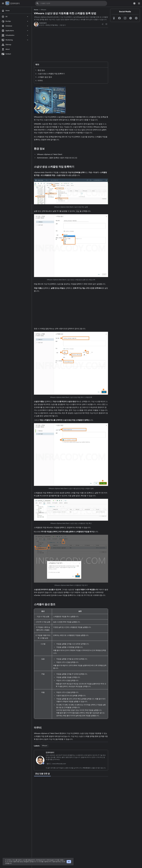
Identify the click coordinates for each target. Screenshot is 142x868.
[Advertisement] (71, 43)
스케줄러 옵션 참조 (45, 77)
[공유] (103, 24)
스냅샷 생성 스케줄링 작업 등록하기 (51, 74)
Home (36, 10)
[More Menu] (139, 3)
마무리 (40, 81)
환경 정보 (41, 70)
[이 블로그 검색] (38, 3)
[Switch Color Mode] (134, 3)
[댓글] (106, 24)
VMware (43, 10)
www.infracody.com (59, 764)
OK (69, 862)
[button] (114, 18)
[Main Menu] (3, 3)
